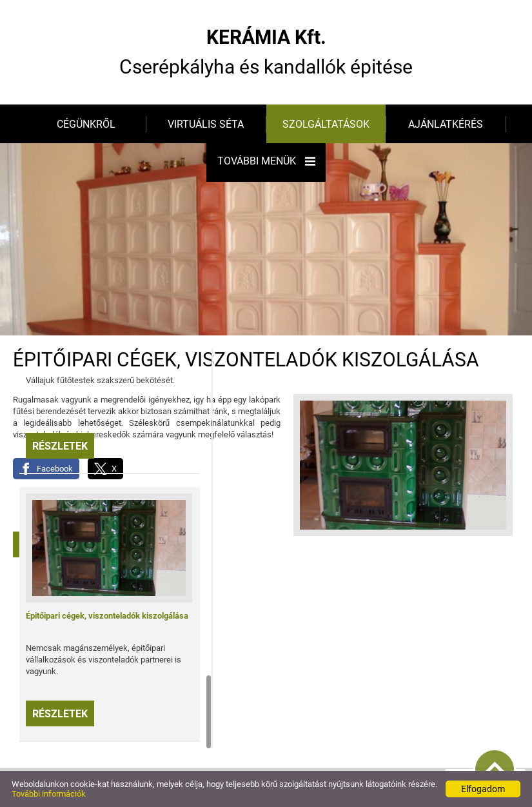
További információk (49, 794)
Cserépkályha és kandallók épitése (266, 52)
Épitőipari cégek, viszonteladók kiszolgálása (107, 616)
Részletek (60, 446)
